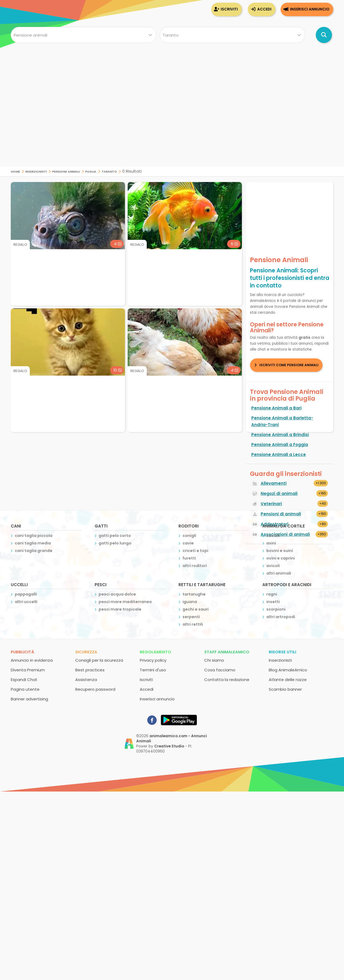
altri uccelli (26, 602)
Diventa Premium (28, 670)
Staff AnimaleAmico (227, 652)
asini (271, 543)
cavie (188, 543)
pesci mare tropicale (120, 609)
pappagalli (26, 594)
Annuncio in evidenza (32, 660)
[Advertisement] (172, 129)
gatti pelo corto (115, 536)
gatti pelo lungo (115, 543)
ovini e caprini (281, 558)
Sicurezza (86, 652)
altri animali (279, 573)
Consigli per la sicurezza (99, 660)
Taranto (109, 171)
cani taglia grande (34, 551)
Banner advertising (29, 699)
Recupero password (95, 689)
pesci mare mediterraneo (125, 602)
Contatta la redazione (227, 680)
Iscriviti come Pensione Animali (289, 365)
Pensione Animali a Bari (276, 408)
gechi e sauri (196, 609)
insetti (273, 602)
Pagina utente (25, 689)
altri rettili (193, 624)
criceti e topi (195, 551)
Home (15, 171)
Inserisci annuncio (310, 9)
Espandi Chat (24, 680)
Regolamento (155, 652)
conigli (189, 536)
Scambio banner (285, 689)
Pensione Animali (66, 171)
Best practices (90, 670)
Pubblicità (22, 652)
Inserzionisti (36, 171)
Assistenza (86, 680)
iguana (190, 602)
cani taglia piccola (34, 536)
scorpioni (276, 609)
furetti (189, 558)
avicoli (273, 566)
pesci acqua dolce (117, 594)
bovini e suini (280, 551)
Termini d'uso (153, 670)
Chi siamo (214, 660)
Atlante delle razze (288, 680)
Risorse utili (282, 652)
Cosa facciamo (220, 670)
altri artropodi (281, 617)
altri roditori (195, 566)
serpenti (191, 617)
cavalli (273, 536)
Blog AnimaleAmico (288, 670)
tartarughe (194, 594)
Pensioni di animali (281, 514)
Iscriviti (229, 9)
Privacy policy (153, 660)
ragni (272, 594)
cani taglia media (33, 543)
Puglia (91, 171)
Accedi (264, 9)
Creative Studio (169, 746)
